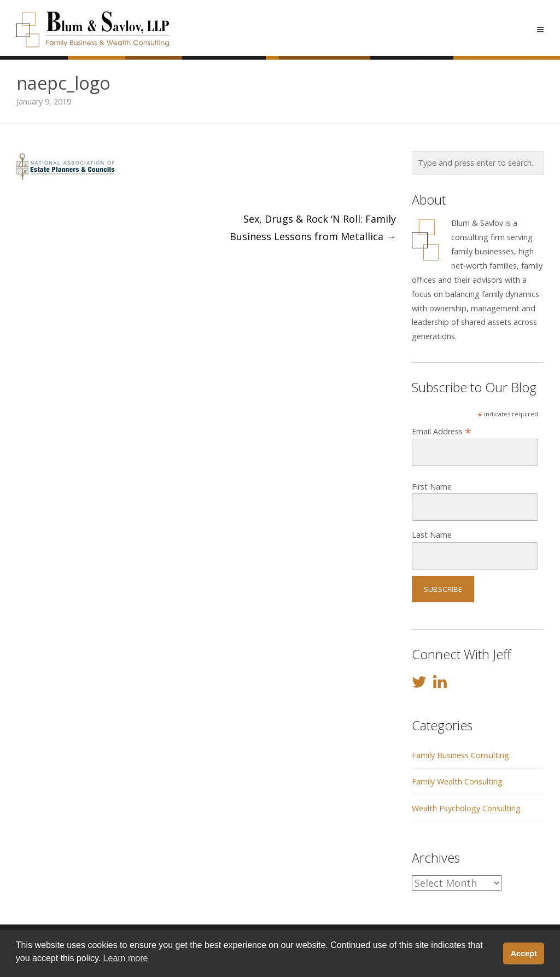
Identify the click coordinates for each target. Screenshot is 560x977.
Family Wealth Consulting (457, 781)
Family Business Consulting (460, 755)
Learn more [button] (126, 958)
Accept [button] (524, 953)
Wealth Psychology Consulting (466, 808)
